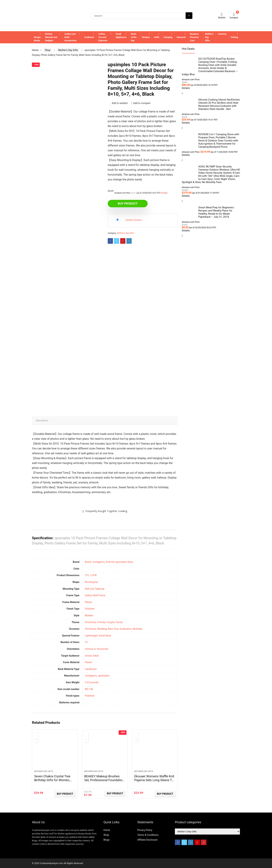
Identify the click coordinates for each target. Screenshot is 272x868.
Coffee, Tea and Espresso (103, 37)
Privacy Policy (145, 830)
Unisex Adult (92, 656)
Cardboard (91, 669)
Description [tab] (42, 420)
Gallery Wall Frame (95, 595)
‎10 (86, 642)
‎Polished (90, 609)
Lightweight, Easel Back (98, 636)
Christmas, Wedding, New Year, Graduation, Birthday (114, 629)
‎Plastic (89, 602)
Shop (48, 50)
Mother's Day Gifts (68, 50)
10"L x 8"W (91, 575)
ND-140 (89, 689)
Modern (89, 616)
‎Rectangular (92, 582)
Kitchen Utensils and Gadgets (51, 37)
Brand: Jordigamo (95, 562)
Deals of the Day (134, 37)
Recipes (146, 37)
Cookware (89, 37)
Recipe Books (37, 39)
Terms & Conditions (148, 835)
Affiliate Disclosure (147, 840)
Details (164, 193)
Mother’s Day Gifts (209, 37)
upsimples (104, 676)
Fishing (234, 37)
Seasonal (181, 37)
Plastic (89, 662)
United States (133, 220)
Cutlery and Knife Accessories (71, 37)
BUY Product (128, 203)
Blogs (106, 840)
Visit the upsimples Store (119, 562)
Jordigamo (91, 676)
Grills (157, 37)
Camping (168, 37)
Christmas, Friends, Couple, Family (104, 622)
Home (35, 50)
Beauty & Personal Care (194, 37)
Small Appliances (121, 36)
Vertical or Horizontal (97, 649)
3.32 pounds (92, 682)
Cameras (222, 34)
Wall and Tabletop (95, 589)
